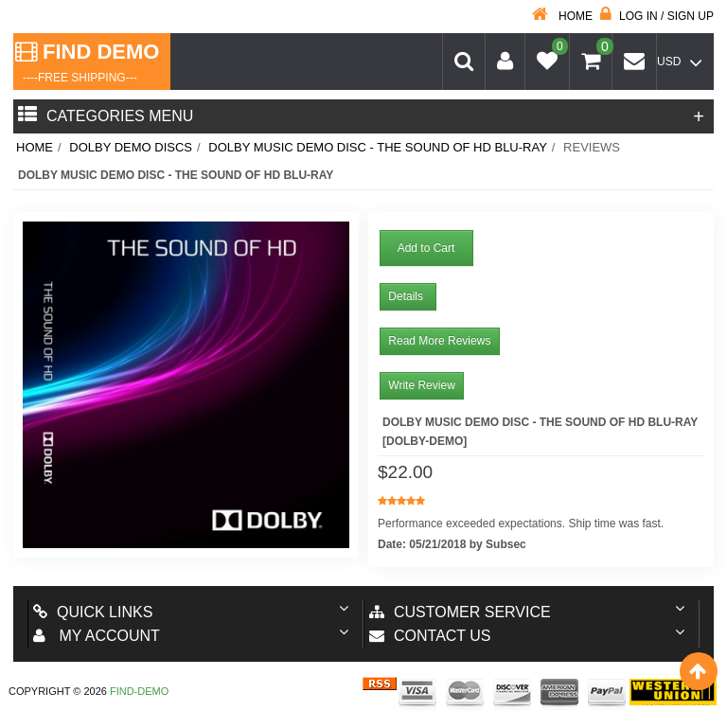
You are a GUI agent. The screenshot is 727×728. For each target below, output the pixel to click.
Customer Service (460, 612)
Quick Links (93, 612)
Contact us (430, 636)
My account (97, 636)
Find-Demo (139, 691)
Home (562, 16)
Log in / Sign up (657, 16)
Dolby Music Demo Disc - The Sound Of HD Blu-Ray (378, 147)
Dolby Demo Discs (131, 147)
